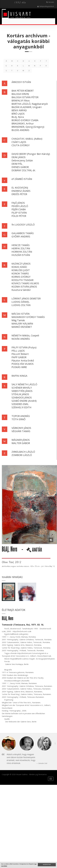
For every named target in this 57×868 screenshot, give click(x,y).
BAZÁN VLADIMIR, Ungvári (27, 107)
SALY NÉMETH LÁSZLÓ (24, 384)
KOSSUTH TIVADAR (22, 280)
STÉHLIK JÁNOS (20, 394)
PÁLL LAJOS (18, 351)
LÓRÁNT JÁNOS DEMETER (26, 299)
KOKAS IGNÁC (19, 267)
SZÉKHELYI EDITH (21, 407)
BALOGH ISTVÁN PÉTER (25, 97)
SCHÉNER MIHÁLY (22, 388)
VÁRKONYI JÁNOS (21, 428)
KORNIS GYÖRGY (21, 277)
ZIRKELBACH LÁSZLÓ (23, 452)
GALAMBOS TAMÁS (23, 233)
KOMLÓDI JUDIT (21, 270)
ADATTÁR (34, 551)
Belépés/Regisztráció (46, 6)
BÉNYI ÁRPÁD (19, 110)
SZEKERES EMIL (20, 404)
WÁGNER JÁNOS (21, 440)
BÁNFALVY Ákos (21, 101)
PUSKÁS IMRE (19, 367)
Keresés (50, 2)
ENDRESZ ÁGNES (21, 191)
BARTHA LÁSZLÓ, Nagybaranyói (30, 104)
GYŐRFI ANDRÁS (21, 236)
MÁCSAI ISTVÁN (21, 314)
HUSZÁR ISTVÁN (21, 255)
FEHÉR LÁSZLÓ (20, 206)
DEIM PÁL (17, 164)
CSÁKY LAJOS (19, 142)
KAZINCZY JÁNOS (21, 264)
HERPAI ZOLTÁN (21, 248)
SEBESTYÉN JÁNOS (22, 391)
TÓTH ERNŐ (19, 419)
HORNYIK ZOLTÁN (22, 252)
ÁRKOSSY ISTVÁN (21, 82)
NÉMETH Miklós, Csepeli (25, 335)
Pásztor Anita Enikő (23, 361)
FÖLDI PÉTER (19, 216)
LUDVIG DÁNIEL (21, 302)
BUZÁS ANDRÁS (20, 130)
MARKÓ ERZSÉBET (22, 327)
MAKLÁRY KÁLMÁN (22, 324)
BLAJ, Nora (18, 117)
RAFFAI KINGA (19, 376)
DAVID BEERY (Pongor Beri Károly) (31, 154)
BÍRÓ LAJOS (18, 114)
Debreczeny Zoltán (22, 160)
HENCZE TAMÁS (21, 245)
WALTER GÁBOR (21, 443)
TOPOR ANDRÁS (21, 416)
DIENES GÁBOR (20, 167)
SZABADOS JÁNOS (22, 398)
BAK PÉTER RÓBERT (23, 91)
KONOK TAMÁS (20, 273)
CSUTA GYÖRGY (21, 145)
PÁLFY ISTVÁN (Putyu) (24, 347)
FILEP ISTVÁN (19, 213)
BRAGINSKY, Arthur (23, 124)
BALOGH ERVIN (20, 94)
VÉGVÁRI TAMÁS (21, 431)
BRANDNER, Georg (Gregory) (28, 127)
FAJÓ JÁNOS (18, 203)
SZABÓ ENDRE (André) (24, 401)
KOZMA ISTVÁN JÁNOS (24, 287)
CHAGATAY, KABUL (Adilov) (27, 139)
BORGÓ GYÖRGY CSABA (25, 120)
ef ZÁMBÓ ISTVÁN (22, 179)
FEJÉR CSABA (19, 209)
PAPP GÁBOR (19, 357)
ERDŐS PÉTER (19, 194)
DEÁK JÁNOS (19, 157)
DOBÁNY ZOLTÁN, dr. (24, 170)
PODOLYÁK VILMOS (23, 364)
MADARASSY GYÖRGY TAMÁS (28, 317)
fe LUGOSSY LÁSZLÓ (23, 225)
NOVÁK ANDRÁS (21, 339)
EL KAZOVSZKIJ (20, 188)
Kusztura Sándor (21, 290)
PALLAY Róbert (20, 354)
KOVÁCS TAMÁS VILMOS (25, 283)
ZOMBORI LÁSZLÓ (22, 455)
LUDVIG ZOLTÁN (21, 305)
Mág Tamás (18, 320)
